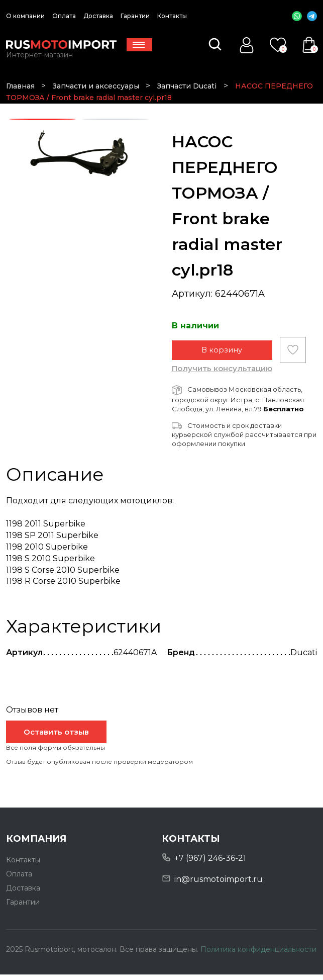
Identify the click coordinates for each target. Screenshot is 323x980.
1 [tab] (42, 119)
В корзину (222, 355)
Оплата (64, 16)
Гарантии (135, 16)
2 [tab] (115, 119)
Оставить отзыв (56, 737)
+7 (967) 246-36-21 (210, 864)
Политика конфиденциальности (258, 955)
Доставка (98, 16)
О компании (25, 16)
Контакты (172, 16)
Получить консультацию (222, 374)
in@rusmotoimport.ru (219, 885)
